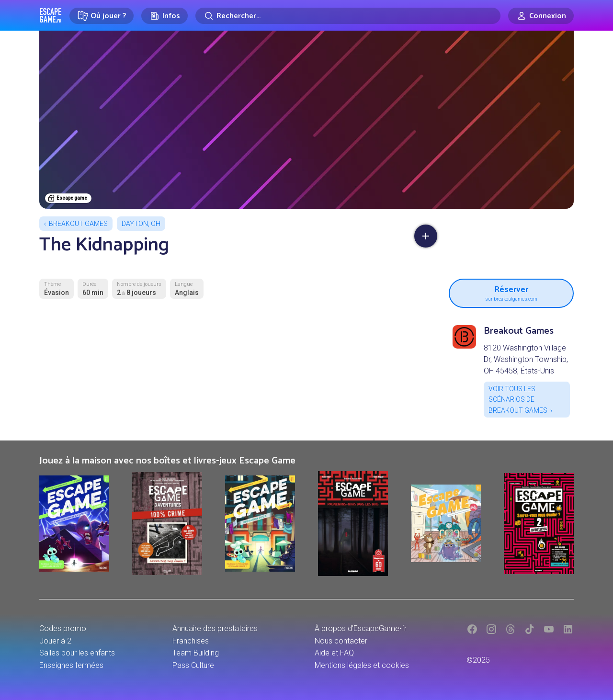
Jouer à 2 (55, 641)
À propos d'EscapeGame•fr (361, 628)
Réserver (511, 292)
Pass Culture (193, 665)
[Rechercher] (348, 16)
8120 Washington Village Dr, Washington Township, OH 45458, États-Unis (526, 359)
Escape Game (51, 15)
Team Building (196, 653)
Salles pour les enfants (77, 653)
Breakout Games (78, 224)
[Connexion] (541, 16)
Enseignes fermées (71, 665)
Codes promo (63, 628)
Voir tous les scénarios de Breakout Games (518, 400)
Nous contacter (341, 641)
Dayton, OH (141, 224)
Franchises (191, 641)
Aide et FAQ (334, 653)
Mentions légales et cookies (362, 665)
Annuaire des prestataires (215, 628)
